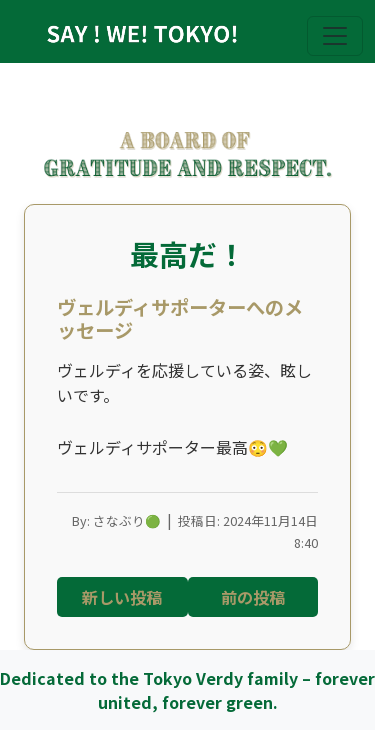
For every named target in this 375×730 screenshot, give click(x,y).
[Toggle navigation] (335, 36)
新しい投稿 (122, 597)
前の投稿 (253, 597)
